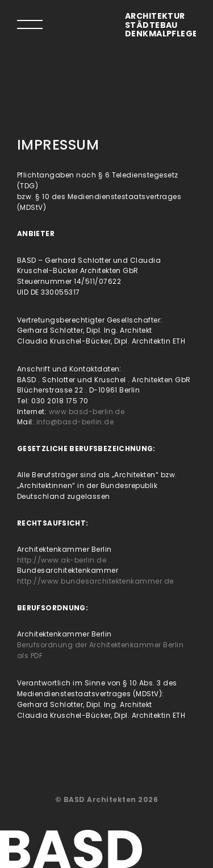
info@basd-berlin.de (75, 422)
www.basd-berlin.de (87, 412)
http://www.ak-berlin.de (62, 560)
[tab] (30, 24)
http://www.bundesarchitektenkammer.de (95, 581)
